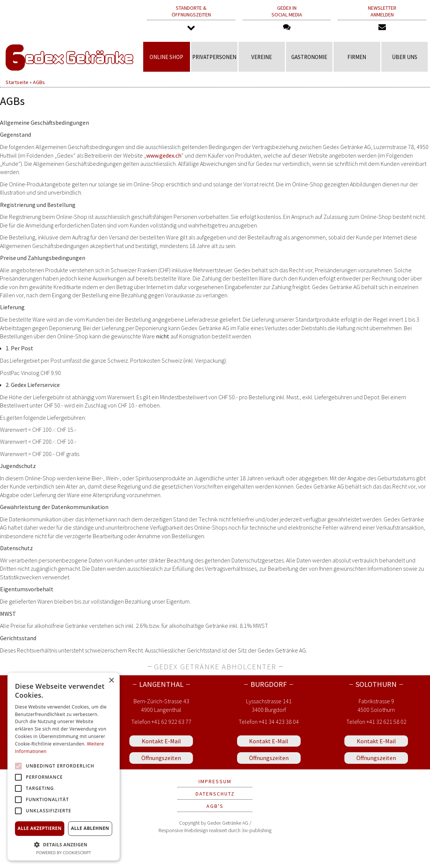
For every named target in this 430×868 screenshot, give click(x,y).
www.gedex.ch (164, 155)
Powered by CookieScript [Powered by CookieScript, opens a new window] (64, 852)
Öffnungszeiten (161, 758)
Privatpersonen (214, 57)
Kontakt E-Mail (161, 741)
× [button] (111, 681)
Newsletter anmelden (382, 18)
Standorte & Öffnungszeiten (191, 18)
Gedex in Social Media (287, 18)
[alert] (64, 767)
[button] (64, 844)
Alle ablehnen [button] (90, 828)
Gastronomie (309, 57)
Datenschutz (215, 794)
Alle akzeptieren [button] (40, 828)
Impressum (215, 781)
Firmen (357, 57)
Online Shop (166, 57)
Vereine (262, 57)
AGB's (215, 806)
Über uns (405, 57)
